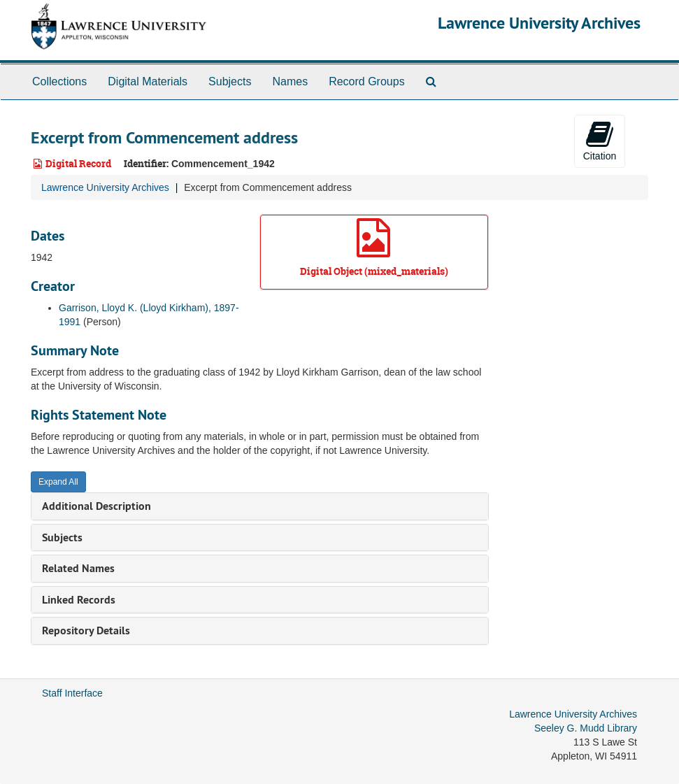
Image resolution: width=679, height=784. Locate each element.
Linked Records (79, 600)
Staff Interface (72, 693)
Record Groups (367, 81)
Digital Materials (148, 81)
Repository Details (86, 630)
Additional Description (97, 506)
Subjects (230, 81)
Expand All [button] (58, 482)
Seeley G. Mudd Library (586, 728)
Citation (600, 141)
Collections (59, 81)
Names (290, 81)
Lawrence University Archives (539, 23)
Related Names (78, 568)
